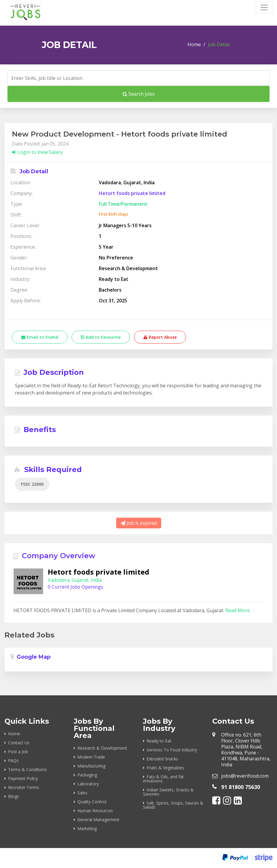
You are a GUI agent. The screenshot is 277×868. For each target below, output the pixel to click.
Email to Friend (40, 337)
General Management (98, 820)
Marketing (87, 828)
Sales (82, 793)
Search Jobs (139, 94)
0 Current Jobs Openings (76, 587)
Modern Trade (91, 757)
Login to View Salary (37, 152)
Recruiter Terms (24, 787)
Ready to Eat (159, 741)
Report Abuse (160, 337)
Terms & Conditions (27, 769)
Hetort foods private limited (132, 193)
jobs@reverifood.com (245, 776)
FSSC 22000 (32, 484)
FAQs (13, 761)
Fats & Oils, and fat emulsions (163, 779)
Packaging (87, 775)
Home (194, 44)
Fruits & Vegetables (165, 768)
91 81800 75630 (241, 787)
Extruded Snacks (162, 759)
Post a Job (18, 752)
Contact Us (19, 743)
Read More (238, 610)
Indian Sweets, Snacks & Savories (168, 792)
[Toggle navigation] (264, 7)
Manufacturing (91, 766)
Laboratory (88, 784)
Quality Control (92, 802)
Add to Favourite (101, 337)
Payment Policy (23, 778)
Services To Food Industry (172, 750)
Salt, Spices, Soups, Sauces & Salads (173, 805)
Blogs (14, 796)
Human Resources (95, 811)
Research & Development (102, 748)
